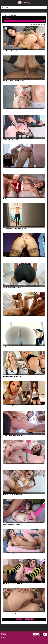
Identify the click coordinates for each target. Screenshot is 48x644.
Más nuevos (33, 25)
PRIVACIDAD (4, 635)
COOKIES (3, 636)
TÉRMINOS (4, 633)
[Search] (24, 8)
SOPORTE (3, 637)
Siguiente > (27, 619)
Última (32, 619)
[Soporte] (45, 634)
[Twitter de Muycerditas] (42, 634)
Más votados (43, 25)
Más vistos (38, 25)
